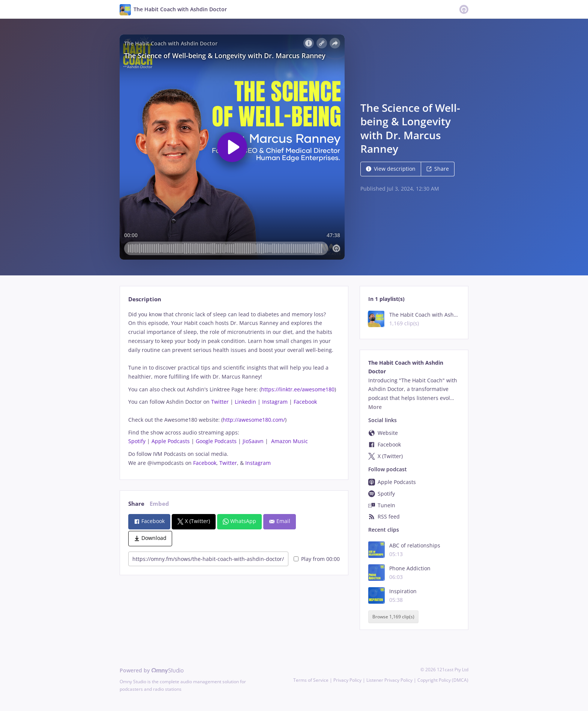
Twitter (220, 402)
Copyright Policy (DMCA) (443, 680)
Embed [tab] (159, 504)
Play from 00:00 (317, 559)
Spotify (137, 441)
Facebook (305, 402)
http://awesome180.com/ (254, 420)
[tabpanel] (234, 389)
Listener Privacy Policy (389, 680)
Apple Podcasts (171, 441)
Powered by (152, 670)
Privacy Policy (347, 680)
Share (438, 169)
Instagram (275, 402)
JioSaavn (253, 441)
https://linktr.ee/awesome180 (298, 389)
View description (391, 169)
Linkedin (245, 402)
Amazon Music (289, 441)
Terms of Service (311, 680)
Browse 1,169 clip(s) (393, 617)
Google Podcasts (216, 441)
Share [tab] (136, 504)
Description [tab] (145, 299)
